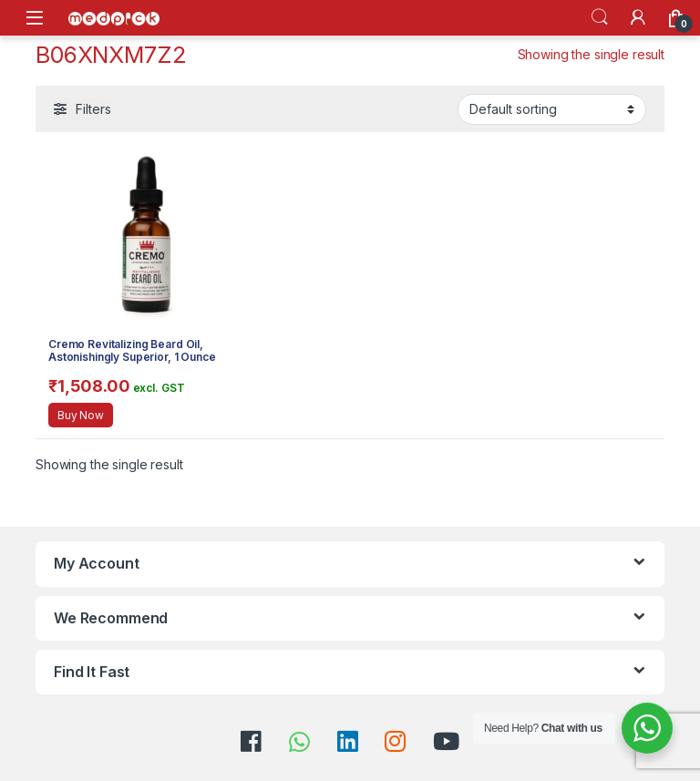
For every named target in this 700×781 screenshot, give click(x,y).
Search (600, 17)
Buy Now (81, 415)
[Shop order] (552, 109)
